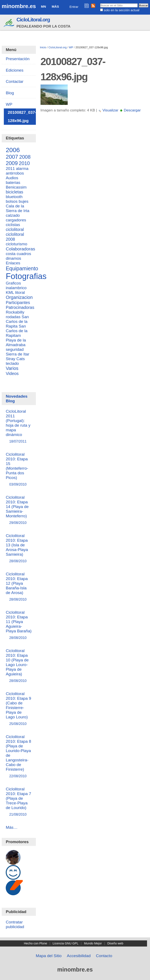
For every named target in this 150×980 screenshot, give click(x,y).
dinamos (13, 258)
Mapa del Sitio (49, 956)
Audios (12, 178)
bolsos (12, 201)
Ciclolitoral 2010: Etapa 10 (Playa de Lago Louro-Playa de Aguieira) (19, 666)
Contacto (104, 956)
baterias (13, 183)
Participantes (18, 303)
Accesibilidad (79, 956)
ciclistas (13, 225)
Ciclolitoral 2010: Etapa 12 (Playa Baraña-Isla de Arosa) (19, 587)
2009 (12, 163)
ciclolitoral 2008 (15, 237)
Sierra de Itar (18, 354)
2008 (25, 157)
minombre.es (19, 6)
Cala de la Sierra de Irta (18, 208)
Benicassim (16, 187)
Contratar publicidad (15, 924)
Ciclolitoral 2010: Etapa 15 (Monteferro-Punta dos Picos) (19, 470)
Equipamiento (22, 268)
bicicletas (14, 192)
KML (10, 292)
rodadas (13, 317)
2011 (10, 169)
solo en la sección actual (121, 10)
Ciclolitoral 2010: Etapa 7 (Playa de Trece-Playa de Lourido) (19, 802)
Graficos (13, 283)
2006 (13, 150)
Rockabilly (15, 312)
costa (11, 254)
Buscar (100, 3)
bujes (24, 201)
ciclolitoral (15, 229)
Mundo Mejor (93, 943)
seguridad (15, 349)
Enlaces (13, 263)
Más (55, 6)
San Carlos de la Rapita (17, 321)
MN (43, 6)
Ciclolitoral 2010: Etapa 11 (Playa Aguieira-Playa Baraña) (19, 625)
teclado (12, 363)
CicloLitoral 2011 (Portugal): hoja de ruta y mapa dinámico (19, 427)
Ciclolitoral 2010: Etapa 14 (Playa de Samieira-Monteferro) (19, 510)
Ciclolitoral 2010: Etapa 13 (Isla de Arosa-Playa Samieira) (19, 549)
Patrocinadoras (20, 307)
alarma (22, 169)
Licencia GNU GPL (66, 943)
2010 (24, 163)
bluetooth (14, 197)
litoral (20, 292)
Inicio (43, 47)
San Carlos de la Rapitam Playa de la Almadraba (17, 335)
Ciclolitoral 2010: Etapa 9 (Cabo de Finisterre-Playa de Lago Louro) (19, 709)
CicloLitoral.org (33, 20)
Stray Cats (15, 359)
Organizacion (19, 297)
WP (71, 47)
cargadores (16, 220)
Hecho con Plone (35, 943)
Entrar (74, 7)
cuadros (24, 254)
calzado (13, 215)
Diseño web (115, 943)
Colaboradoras (20, 249)
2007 (12, 157)
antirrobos (15, 173)
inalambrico (16, 288)
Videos (12, 373)
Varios (12, 368)
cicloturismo (16, 244)
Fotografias (26, 276)
